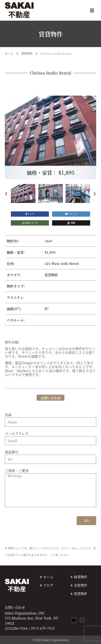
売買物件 (81, 585)
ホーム (9, 53)
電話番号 (50, 456)
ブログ (48, 585)
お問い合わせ (15, 607)
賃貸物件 (27, 53)
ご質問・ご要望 (50, 488)
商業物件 (81, 577)
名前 (50, 419)
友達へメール (30, 223)
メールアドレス (50, 437)
